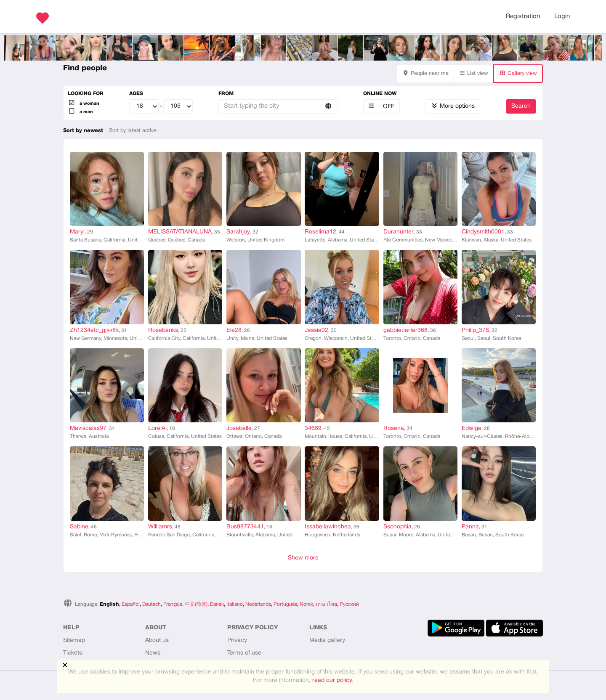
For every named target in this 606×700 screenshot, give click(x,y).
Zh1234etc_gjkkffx (94, 330)
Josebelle (239, 428)
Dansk (217, 604)
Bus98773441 (245, 527)
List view (474, 73)
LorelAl (157, 428)
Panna (470, 527)
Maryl (77, 232)
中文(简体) (196, 604)
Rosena (394, 428)
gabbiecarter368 (405, 330)
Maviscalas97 (88, 428)
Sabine (79, 527)
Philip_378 (475, 330)
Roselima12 (320, 232)
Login (562, 16)
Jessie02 (316, 330)
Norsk (306, 604)
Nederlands (258, 604)
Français (173, 604)
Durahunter (399, 232)
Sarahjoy (238, 232)
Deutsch (151, 604)
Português (285, 604)
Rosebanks (163, 330)
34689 (313, 428)
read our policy (332, 680)
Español (131, 604)
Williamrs (160, 527)
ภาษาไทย (326, 604)
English (109, 604)
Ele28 (234, 330)
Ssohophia (397, 527)
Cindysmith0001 (483, 232)
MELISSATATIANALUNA (180, 232)
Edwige (472, 428)
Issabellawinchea (328, 527)
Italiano (235, 604)
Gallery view (518, 73)
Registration (523, 16)
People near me (425, 73)
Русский (349, 604)
